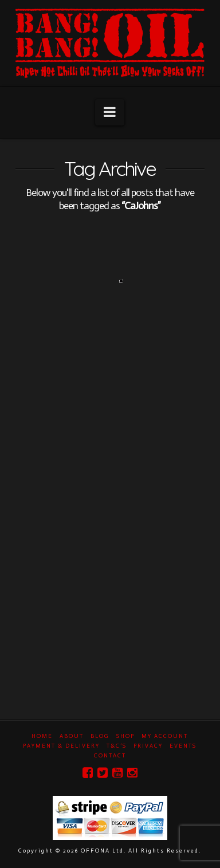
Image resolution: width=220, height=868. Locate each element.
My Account (165, 736)
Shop (125, 736)
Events (183, 746)
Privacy (148, 746)
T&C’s (117, 746)
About (72, 736)
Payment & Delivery (61, 746)
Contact (110, 756)
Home (42, 736)
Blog (100, 736)
